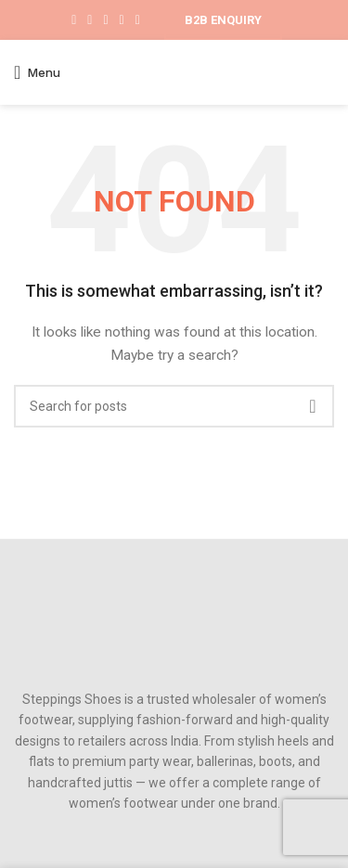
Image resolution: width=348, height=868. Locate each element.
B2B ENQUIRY (223, 20)
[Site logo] (174, 71)
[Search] (174, 406)
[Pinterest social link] (105, 20)
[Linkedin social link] (122, 20)
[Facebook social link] (74, 20)
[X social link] (90, 20)
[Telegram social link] (138, 20)
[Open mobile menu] (37, 72)
